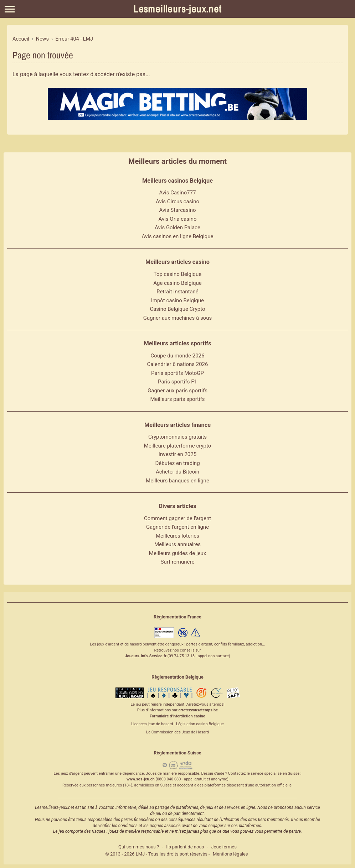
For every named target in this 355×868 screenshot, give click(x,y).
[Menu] (10, 9)
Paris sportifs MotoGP (177, 373)
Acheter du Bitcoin (177, 472)
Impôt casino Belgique (178, 300)
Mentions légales (230, 854)
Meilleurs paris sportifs (177, 399)
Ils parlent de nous (185, 847)
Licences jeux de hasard (152, 724)
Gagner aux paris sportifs (177, 391)
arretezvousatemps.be (198, 710)
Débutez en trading (177, 463)
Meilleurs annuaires (177, 544)
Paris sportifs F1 (177, 382)
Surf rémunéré (178, 562)
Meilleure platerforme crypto (178, 446)
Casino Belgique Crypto (177, 309)
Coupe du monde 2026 (178, 356)
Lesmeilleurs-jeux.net (177, 9)
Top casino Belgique (178, 274)
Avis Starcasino (178, 210)
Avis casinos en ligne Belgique (178, 236)
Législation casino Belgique (200, 724)
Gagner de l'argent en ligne (177, 527)
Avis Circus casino (177, 202)
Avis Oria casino (178, 219)
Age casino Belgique (177, 283)
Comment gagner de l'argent (177, 518)
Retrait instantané (177, 292)
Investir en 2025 (177, 454)
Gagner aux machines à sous (177, 318)
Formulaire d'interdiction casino (177, 716)
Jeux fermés (224, 847)
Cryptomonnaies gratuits (177, 437)
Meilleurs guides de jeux (177, 553)
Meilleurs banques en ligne (177, 481)
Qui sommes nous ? (139, 847)
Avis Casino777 (177, 193)
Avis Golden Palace (177, 228)
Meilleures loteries (177, 536)
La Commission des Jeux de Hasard (177, 732)
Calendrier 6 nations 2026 (178, 364)
